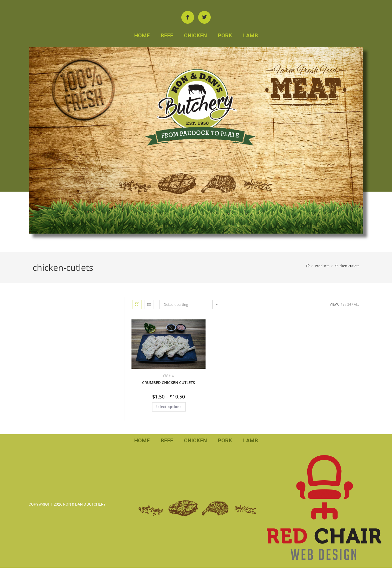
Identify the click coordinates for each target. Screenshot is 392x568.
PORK (225, 36)
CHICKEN (195, 36)
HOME (142, 36)
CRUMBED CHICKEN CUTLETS (169, 383)
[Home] (308, 266)
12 (343, 305)
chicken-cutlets (347, 266)
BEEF (167, 36)
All (357, 305)
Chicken (169, 376)
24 (349, 305)
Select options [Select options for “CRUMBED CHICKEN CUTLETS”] (169, 407)
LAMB (251, 36)
